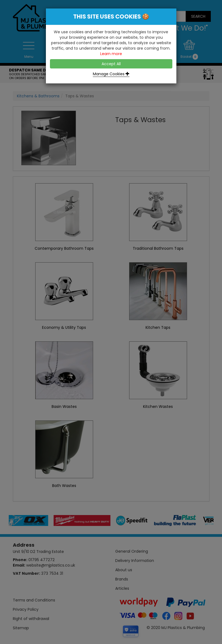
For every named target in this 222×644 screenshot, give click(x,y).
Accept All (111, 64)
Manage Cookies (111, 74)
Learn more (111, 54)
